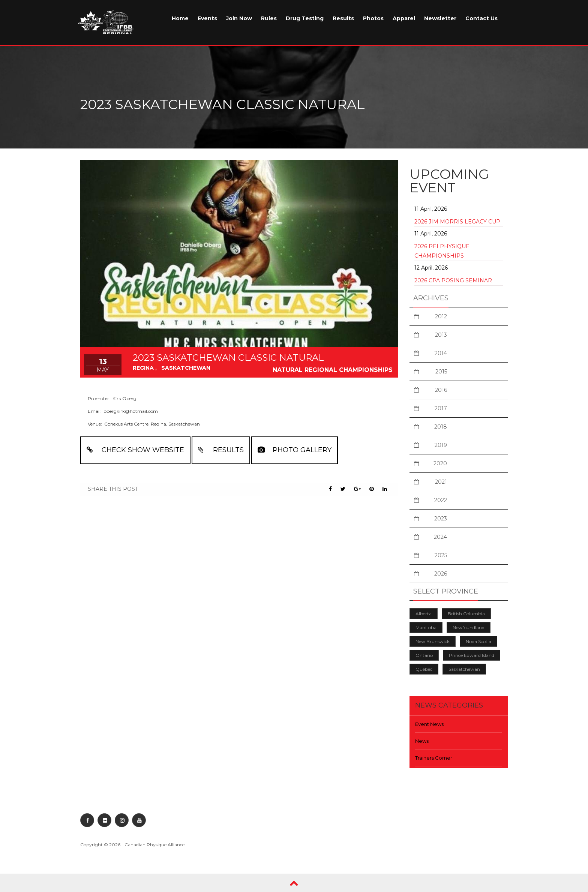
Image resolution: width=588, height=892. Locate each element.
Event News (429, 724)
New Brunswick (433, 641)
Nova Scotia (478, 641)
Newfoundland (469, 627)
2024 (440, 537)
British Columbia (466, 614)
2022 (441, 500)
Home (180, 18)
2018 (441, 427)
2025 (441, 555)
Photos (373, 18)
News (422, 741)
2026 (441, 574)
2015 (441, 372)
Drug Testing (305, 18)
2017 (441, 408)
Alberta (424, 614)
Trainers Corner (434, 758)
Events (207, 18)
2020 (440, 463)
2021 (441, 482)
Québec (424, 669)
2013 (441, 335)
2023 (441, 519)
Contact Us (481, 18)
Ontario (424, 655)
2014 (441, 353)
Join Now (239, 18)
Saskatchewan (464, 669)
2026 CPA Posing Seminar (453, 280)
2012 (441, 316)
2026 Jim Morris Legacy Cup (457, 222)
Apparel (404, 18)
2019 (441, 445)
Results (343, 18)
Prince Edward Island (472, 655)
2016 (441, 390)
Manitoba (426, 627)
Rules (269, 18)
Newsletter (440, 18)
